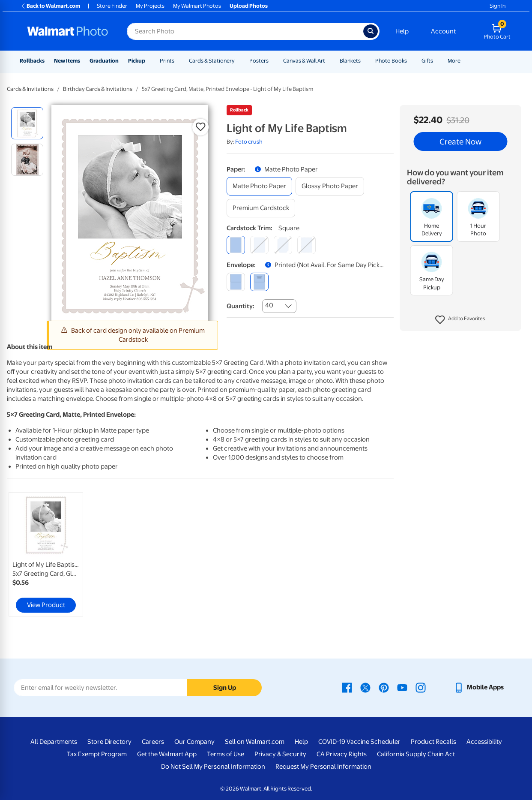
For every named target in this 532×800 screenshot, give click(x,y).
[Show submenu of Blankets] (365, 61)
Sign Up (225, 688)
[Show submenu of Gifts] (437, 61)
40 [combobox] (269, 305)
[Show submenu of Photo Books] (411, 61)
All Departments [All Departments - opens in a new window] (54, 742)
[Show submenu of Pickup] (149, 61)
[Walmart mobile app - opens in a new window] (479, 687)
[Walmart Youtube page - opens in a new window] (402, 687)
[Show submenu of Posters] (272, 61)
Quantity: (241, 306)
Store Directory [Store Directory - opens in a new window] (109, 742)
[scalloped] (306, 245)
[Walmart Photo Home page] (68, 31)
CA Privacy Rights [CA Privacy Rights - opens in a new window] (342, 754)
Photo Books (391, 61)
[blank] (236, 282)
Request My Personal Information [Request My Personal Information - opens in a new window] (323, 767)
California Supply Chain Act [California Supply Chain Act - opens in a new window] (416, 754)
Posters (259, 61)
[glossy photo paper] (330, 186)
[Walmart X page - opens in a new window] (365, 687)
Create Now (460, 141)
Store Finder (112, 6)
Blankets (350, 61)
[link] (46, 554)
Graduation (104, 61)
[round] (259, 245)
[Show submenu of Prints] (178, 61)
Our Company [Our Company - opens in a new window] (194, 742)
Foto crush (249, 142)
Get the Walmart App (167, 754)
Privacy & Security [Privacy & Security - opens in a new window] (280, 754)
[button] (460, 320)
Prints (167, 61)
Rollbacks (32, 61)
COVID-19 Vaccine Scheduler (359, 742)
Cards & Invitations (30, 89)
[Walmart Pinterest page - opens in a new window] (384, 687)
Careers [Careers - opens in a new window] (153, 742)
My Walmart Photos (197, 6)
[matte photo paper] (259, 186)
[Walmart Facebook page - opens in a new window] (347, 687)
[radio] (27, 123)
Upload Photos (249, 6)
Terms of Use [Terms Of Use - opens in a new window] (226, 754)
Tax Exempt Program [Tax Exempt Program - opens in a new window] (97, 754)
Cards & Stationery (212, 61)
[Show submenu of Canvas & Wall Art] (329, 61)
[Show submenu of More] (464, 61)
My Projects (150, 6)
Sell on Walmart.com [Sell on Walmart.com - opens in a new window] (255, 742)
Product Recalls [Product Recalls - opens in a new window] (433, 742)
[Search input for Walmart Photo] (245, 31)
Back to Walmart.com (50, 6)
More (454, 61)
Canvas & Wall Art (304, 61)
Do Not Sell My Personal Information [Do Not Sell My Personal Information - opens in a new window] (213, 767)
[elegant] (283, 245)
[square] (236, 245)
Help (402, 31)
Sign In (498, 6)
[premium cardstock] (261, 208)
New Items (67, 61)
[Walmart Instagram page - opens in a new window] (421, 687)
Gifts (427, 61)
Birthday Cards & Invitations (98, 89)
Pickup (137, 61)
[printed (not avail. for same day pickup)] (259, 282)
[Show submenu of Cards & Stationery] (239, 61)
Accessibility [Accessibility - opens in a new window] (484, 742)
